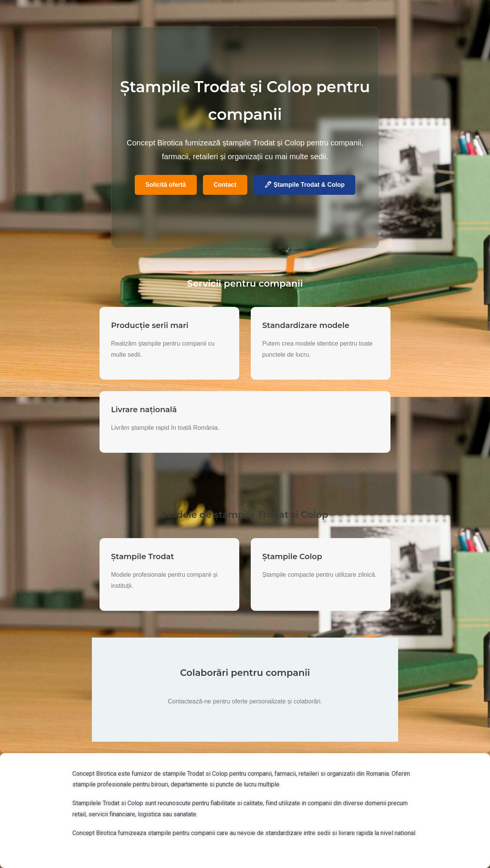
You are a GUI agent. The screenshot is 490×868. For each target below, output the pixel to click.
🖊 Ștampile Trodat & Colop (304, 185)
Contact (225, 185)
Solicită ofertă (166, 185)
